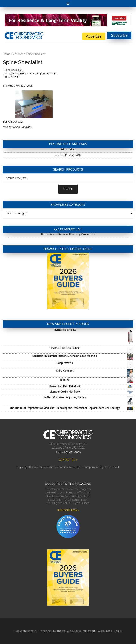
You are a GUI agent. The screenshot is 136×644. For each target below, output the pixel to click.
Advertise (94, 36)
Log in (118, 631)
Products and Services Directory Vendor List (68, 235)
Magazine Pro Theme (52, 631)
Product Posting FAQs (68, 155)
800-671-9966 (72, 453)
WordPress (105, 631)
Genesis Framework (83, 631)
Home (7, 54)
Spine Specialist (23, 127)
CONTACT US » (68, 460)
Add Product (68, 149)
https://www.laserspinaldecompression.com (30, 74)
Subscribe (119, 35)
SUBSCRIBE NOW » (68, 510)
